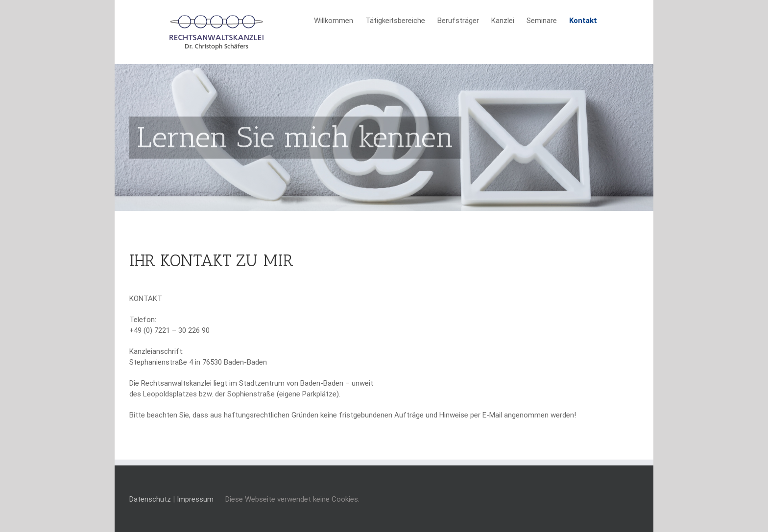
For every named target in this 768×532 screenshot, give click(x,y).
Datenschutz (150, 499)
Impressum (195, 499)
